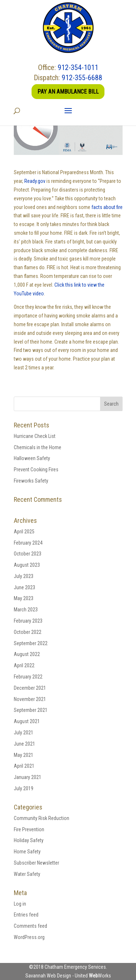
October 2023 (28, 554)
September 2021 (31, 710)
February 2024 (28, 543)
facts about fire (107, 207)
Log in (20, 904)
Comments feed (30, 926)
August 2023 (27, 565)
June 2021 (24, 744)
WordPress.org (29, 937)
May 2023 (24, 598)
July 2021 (24, 733)
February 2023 (28, 621)
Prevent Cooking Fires (36, 470)
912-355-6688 (82, 78)
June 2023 (24, 587)
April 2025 (24, 532)
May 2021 (24, 755)
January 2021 (28, 777)
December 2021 (30, 688)
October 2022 (28, 632)
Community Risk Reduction (42, 818)
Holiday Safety (29, 840)
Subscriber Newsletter (36, 863)
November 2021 (30, 699)
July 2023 (24, 576)
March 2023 (26, 610)
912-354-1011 (78, 67)
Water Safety (27, 874)
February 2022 (28, 677)
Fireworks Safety (31, 481)
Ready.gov (35, 181)
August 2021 (27, 721)
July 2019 (24, 788)
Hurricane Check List (35, 436)
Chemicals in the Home (38, 447)
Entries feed (26, 915)
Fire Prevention (29, 829)
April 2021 (24, 766)
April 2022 (24, 665)
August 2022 (27, 654)
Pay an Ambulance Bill (68, 92)
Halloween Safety (32, 458)
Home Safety (27, 852)
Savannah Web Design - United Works (68, 976)
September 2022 (31, 643)
